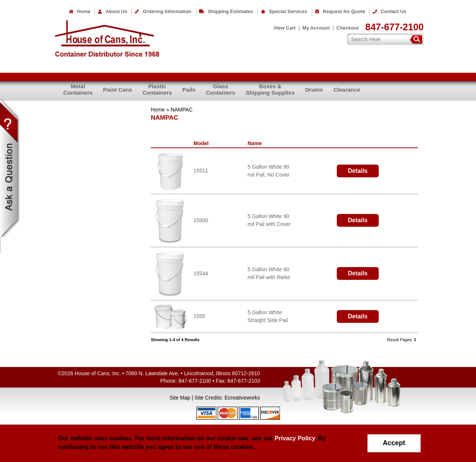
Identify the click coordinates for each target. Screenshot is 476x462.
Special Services (284, 11)
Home (80, 11)
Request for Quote (340, 11)
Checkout (347, 28)
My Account (316, 28)
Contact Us (390, 11)
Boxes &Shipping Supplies (270, 89)
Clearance (347, 90)
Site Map (180, 398)
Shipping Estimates (226, 11)
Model (202, 143)
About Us (113, 11)
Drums (314, 90)
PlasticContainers (157, 89)
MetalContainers (78, 89)
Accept (394, 443)
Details (358, 171)
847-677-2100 (394, 27)
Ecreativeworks (242, 398)
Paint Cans (118, 90)
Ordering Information (163, 11)
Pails (189, 90)
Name (256, 143)
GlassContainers (220, 89)
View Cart (285, 28)
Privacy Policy (295, 438)
